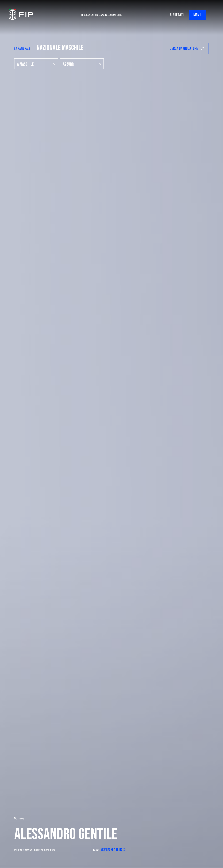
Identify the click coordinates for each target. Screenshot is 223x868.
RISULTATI (177, 15)
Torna (20, 819)
